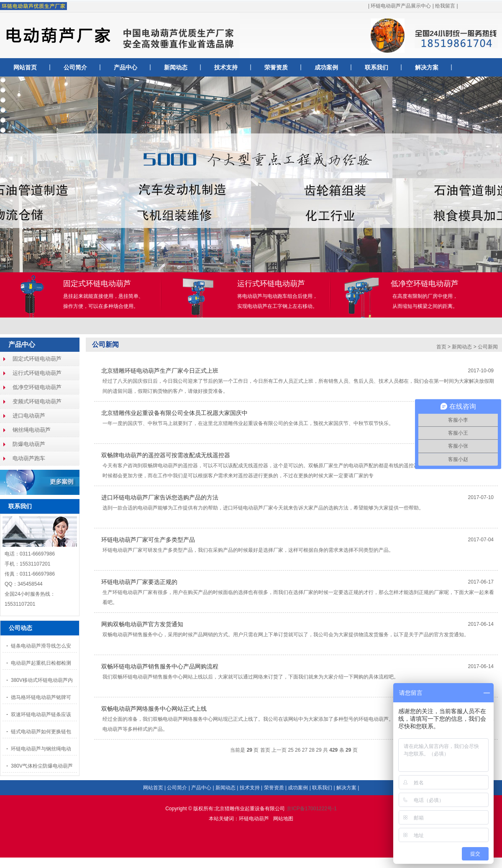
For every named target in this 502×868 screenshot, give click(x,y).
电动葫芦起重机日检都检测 (41, 663)
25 (291, 750)
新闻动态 (176, 67)
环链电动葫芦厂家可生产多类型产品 (148, 540)
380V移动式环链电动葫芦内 (42, 680)
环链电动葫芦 (254, 819)
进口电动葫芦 (29, 416)
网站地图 (283, 819)
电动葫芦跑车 (29, 458)
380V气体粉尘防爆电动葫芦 (42, 766)
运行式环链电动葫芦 (37, 373)
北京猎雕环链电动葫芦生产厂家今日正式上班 (160, 371)
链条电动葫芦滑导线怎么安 (41, 646)
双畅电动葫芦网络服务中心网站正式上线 (154, 709)
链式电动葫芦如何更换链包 (41, 732)
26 (298, 750)
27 (305, 750)
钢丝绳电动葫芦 (32, 430)
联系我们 (376, 67)
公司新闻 (105, 344)
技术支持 (226, 67)
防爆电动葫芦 (29, 444)
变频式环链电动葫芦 (37, 401)
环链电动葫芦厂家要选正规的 (139, 582)
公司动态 (20, 628)
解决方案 (427, 67)
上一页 (279, 750)
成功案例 (326, 67)
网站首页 (25, 67)
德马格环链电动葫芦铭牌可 (41, 697)
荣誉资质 (276, 67)
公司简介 (75, 67)
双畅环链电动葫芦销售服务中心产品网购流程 (160, 666)
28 (312, 750)
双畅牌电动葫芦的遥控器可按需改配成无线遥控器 (166, 455)
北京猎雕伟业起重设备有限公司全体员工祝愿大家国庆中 (174, 413)
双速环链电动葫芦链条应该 (41, 714)
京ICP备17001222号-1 (312, 809)
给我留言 (445, 6)
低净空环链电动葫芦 (37, 387)
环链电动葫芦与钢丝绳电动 (41, 749)
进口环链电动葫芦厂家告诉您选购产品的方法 (160, 497)
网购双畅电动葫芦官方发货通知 (142, 624)
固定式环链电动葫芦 (37, 359)
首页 (441, 347)
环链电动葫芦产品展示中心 (401, 6)
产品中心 (125, 67)
